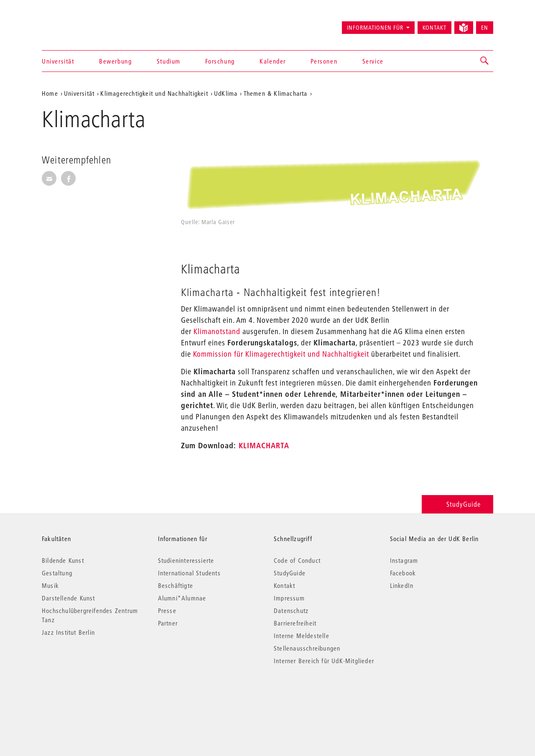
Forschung (220, 61)
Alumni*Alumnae (182, 598)
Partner (168, 623)
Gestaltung (57, 573)
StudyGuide (457, 504)
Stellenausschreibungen (307, 648)
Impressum (289, 598)
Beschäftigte (176, 585)
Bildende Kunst (63, 560)
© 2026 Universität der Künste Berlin (85, 696)
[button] (485, 61)
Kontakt (434, 28)
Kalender (273, 61)
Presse (167, 610)
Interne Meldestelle (302, 636)
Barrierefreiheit (295, 623)
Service (373, 61)
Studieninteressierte (186, 560)
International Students (189, 573)
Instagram (404, 560)
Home (50, 93)
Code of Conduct (297, 560)
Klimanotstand (217, 331)
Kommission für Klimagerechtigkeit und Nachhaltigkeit (280, 354)
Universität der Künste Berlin (75, 24)
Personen (324, 61)
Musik (50, 585)
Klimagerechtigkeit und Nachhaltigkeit (154, 93)
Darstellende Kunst (69, 598)
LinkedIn (402, 585)
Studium (169, 61)
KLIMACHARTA (264, 446)
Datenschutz (291, 610)
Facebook (403, 573)
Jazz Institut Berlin (68, 632)
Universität (58, 61)
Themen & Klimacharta (276, 93)
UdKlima (226, 93)
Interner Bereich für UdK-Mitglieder (324, 661)
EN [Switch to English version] (485, 28)
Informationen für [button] (375, 28)
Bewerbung (115, 61)
